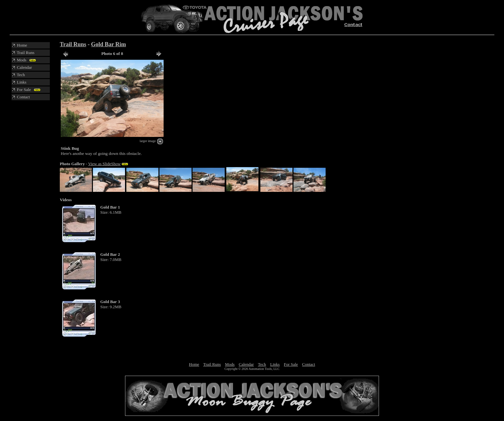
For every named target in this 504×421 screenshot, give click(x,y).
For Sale (291, 364)
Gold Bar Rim (108, 44)
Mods (230, 364)
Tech (262, 364)
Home (194, 364)
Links (275, 364)
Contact (309, 364)
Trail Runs (73, 44)
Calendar (246, 364)
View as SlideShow (104, 164)
